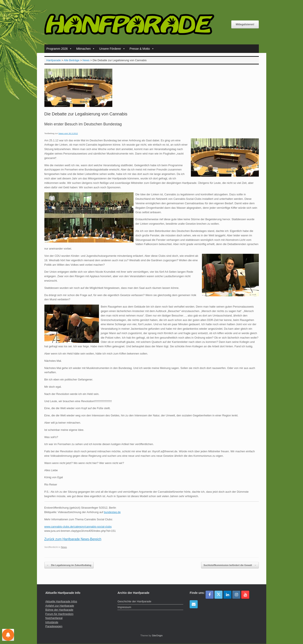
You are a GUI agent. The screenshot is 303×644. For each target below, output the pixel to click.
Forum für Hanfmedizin (59, 614)
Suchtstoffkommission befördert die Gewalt (230, 565)
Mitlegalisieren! (245, 24)
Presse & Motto (142, 49)
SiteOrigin (157, 635)
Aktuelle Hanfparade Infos (61, 601)
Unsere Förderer (112, 49)
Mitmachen (86, 49)
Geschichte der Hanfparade (134, 601)
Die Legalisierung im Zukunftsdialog (69, 565)
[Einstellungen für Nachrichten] (8, 635)
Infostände (52, 622)
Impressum (124, 607)
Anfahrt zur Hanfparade (60, 606)
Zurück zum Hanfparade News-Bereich (73, 539)
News (64, 547)
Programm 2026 (59, 49)
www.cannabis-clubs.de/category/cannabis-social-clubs (78, 527)
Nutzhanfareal (54, 618)
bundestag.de (112, 512)
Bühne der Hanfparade (59, 610)
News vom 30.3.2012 (68, 133)
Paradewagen (54, 626)
